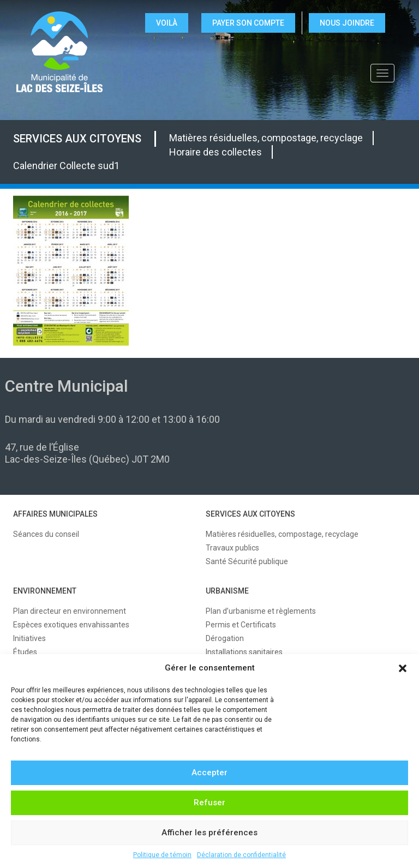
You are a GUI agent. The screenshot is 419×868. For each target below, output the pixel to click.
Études (25, 652)
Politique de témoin (162, 855)
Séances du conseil (46, 534)
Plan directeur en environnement (70, 611)
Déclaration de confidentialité (241, 855)
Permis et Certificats (241, 625)
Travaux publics (232, 548)
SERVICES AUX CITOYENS (77, 139)
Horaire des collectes (216, 152)
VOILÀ (167, 23)
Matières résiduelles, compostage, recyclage (266, 138)
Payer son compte (248, 23)
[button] (403, 668)
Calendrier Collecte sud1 (66, 166)
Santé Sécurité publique (247, 561)
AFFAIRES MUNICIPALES (55, 514)
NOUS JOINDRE (347, 23)
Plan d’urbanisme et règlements (261, 611)
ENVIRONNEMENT (45, 591)
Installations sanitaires (244, 652)
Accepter (209, 773)
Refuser (209, 803)
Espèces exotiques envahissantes (71, 625)
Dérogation (225, 638)
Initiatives (29, 638)
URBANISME (227, 591)
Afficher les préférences (209, 833)
